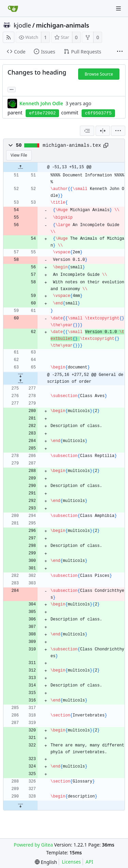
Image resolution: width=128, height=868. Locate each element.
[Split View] (103, 131)
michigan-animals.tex (72, 145)
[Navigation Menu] (118, 9)
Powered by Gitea (33, 845)
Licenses (71, 862)
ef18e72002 (42, 113)
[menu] (118, 131)
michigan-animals (62, 25)
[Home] (13, 9)
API (89, 862)
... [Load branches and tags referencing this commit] (12, 89)
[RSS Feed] (9, 37)
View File (19, 155)
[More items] (120, 52)
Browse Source (99, 74)
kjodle (22, 25)
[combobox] (87, 131)
